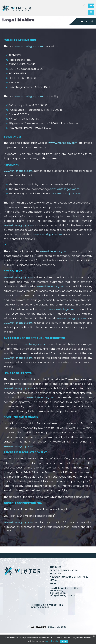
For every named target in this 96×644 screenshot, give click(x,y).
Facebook (77, 21)
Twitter (82, 21)
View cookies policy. (52, 641)
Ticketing (56, 574)
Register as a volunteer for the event (47, 606)
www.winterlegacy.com (28, 46)
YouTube (87, 21)
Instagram (92, 21)
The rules (55, 567)
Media (53, 580)
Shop (53, 583)
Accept (64, 641)
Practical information (64, 570)
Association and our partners (69, 577)
